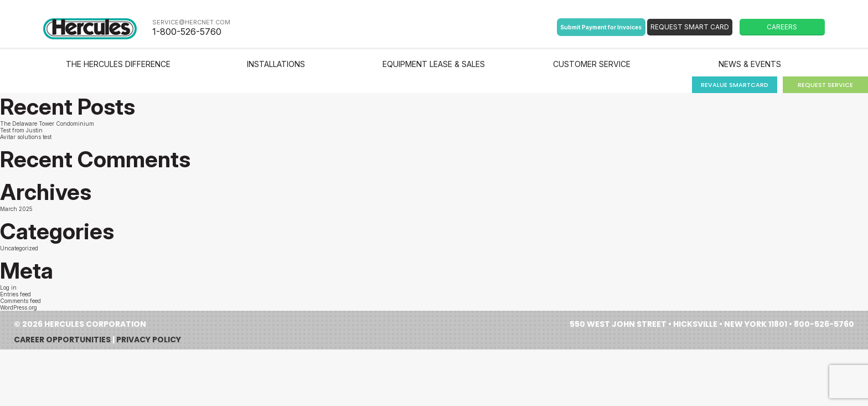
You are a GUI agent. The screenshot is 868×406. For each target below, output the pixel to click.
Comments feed (20, 301)
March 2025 (16, 209)
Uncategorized (19, 248)
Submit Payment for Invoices (601, 27)
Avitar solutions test (26, 137)
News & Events (750, 64)
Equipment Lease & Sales (434, 64)
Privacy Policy (149, 340)
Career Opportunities (62, 340)
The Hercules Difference (118, 64)
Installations (276, 64)
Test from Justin (21, 130)
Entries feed (15, 294)
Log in (8, 287)
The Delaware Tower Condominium (47, 124)
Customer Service (592, 64)
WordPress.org (19, 307)
